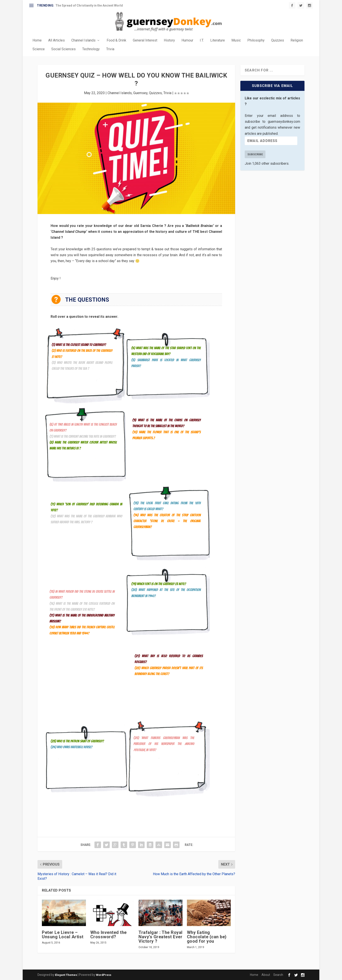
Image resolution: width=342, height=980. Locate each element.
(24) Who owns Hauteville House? (72, 747)
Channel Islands (83, 41)
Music (236, 41)
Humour (187, 41)
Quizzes (278, 41)
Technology (91, 49)
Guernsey (140, 93)
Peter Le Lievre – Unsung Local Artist (63, 935)
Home (37, 41)
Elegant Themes (66, 975)
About (266, 975)
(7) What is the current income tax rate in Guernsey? (83, 436)
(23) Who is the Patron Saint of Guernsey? (77, 741)
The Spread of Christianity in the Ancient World (89, 5)
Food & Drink (116, 41)
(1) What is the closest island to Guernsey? (79, 345)
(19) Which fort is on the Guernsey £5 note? (159, 584)
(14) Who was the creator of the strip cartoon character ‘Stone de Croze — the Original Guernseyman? (167, 521)
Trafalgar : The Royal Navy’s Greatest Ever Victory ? (161, 937)
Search (278, 975)
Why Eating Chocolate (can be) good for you (207, 937)
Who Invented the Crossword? (109, 935)
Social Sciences (63, 49)
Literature (218, 41)
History (169, 41)
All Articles (56, 41)
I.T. (202, 41)
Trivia (110, 49)
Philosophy (256, 41)
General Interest (145, 41)
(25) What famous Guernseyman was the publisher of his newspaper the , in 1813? (164, 744)
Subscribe (255, 154)
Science (39, 49)
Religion (297, 41)
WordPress (104, 975)
